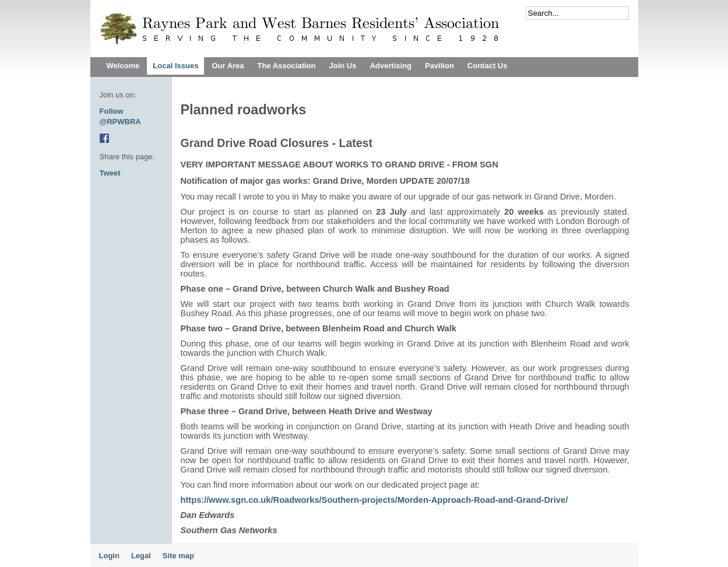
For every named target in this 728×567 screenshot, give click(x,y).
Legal (141, 556)
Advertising (391, 66)
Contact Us (488, 66)
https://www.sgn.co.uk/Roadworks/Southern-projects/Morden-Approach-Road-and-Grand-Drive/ (374, 500)
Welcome (123, 66)
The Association (287, 66)
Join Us (342, 66)
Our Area (228, 66)
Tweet (110, 173)
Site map (178, 556)
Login (109, 556)
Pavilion (439, 66)
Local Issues (175, 66)
